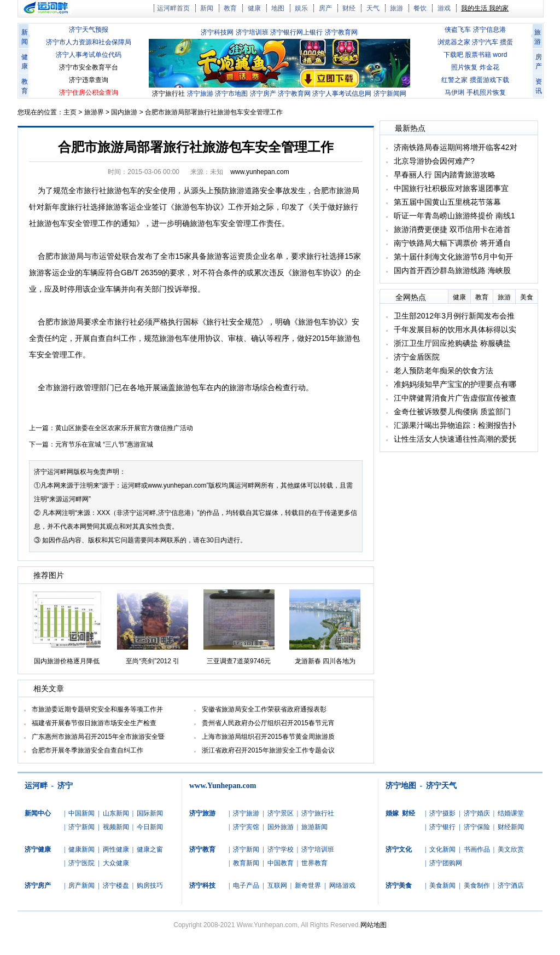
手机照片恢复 (486, 92)
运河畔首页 (173, 8)
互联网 (277, 885)
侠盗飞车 (458, 30)
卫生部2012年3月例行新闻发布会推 (454, 316)
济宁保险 (477, 827)
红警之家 (454, 80)
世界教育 (314, 863)
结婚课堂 (511, 813)
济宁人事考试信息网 (342, 94)
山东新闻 (116, 813)
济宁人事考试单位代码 (89, 55)
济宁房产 (263, 94)
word (500, 55)
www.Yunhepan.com (223, 786)
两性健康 (116, 849)
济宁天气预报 (89, 30)
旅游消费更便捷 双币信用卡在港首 (452, 229)
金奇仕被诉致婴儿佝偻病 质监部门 (452, 412)
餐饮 (420, 8)
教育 (230, 8)
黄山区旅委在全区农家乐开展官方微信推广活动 (124, 428)
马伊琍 (454, 92)
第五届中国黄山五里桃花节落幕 (447, 202)
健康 (254, 8)
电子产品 (246, 885)
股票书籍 (478, 55)
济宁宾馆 (246, 827)
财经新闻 (511, 827)
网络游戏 (342, 885)
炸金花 (489, 67)
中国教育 (281, 863)
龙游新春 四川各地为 (325, 661)
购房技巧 (150, 885)
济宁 (40, 472)
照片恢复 (464, 67)
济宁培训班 (252, 32)
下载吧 (453, 55)
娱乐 (301, 8)
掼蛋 (506, 42)
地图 (278, 8)
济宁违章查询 (89, 80)
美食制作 (477, 885)
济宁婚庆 (477, 813)
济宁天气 (441, 786)
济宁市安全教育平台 (89, 67)
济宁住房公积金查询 (89, 92)
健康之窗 (150, 849)
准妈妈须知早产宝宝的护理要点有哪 (455, 384)
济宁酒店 (511, 885)
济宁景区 (281, 813)
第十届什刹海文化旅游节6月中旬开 (453, 257)
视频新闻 (116, 827)
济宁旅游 (200, 94)
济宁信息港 (489, 30)
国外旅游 (281, 827)
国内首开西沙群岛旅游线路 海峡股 (452, 270)
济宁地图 (401, 786)
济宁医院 (81, 863)
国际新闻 (150, 813)
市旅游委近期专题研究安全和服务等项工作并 (97, 709)
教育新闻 (246, 863)
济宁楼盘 (116, 885)
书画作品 (477, 849)
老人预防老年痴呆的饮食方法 (444, 371)
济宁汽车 (485, 42)
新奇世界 (308, 885)
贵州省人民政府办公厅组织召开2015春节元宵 (268, 723)
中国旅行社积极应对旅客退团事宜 (451, 188)
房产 (325, 8)
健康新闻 (81, 849)
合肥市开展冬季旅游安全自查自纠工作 (87, 750)
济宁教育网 (341, 32)
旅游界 (94, 112)
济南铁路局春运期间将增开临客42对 (456, 147)
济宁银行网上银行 (296, 32)
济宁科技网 (217, 32)
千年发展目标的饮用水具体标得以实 (455, 329)
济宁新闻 (81, 827)
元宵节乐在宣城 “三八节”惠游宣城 (104, 444)
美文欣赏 (511, 849)
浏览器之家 (454, 42)
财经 (349, 8)
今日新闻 (150, 827)
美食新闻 (442, 885)
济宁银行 (442, 827)
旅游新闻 (314, 827)
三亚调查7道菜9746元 (239, 661)
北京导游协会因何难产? (434, 161)
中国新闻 (81, 813)
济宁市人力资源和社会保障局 (89, 42)
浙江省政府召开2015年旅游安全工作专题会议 (268, 750)
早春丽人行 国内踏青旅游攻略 (445, 175)
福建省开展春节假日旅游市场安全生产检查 (94, 723)
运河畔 (36, 786)
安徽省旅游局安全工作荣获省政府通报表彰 (264, 709)
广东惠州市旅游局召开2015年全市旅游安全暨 (98, 737)
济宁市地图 (231, 94)
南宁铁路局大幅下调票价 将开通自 (452, 243)
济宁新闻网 (390, 94)
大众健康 (116, 863)
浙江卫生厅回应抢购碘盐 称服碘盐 (452, 343)
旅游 (396, 8)
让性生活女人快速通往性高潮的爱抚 (455, 439)
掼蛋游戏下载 (489, 80)
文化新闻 (442, 849)
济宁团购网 (446, 863)
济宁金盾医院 (417, 357)
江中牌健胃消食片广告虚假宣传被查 (455, 398)
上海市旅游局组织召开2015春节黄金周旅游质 (268, 737)
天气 (373, 8)
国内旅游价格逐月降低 (67, 661)
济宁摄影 (442, 813)
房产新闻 (81, 885)
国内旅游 (124, 112)
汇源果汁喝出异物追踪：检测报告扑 (455, 425)
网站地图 (374, 925)
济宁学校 (281, 849)
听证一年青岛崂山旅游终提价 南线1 (454, 216)
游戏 (444, 8)
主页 (70, 112)
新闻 (207, 8)
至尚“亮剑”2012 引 (153, 661)
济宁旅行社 (168, 94)
